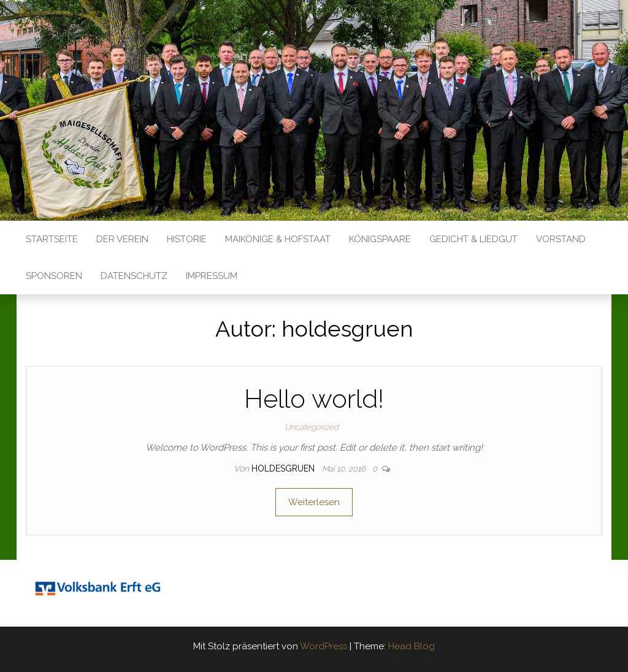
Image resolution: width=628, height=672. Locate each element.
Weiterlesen (314, 502)
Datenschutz (134, 276)
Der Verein (122, 239)
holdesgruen (284, 468)
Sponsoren (54, 276)
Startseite (52, 239)
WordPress (324, 646)
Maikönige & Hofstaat (278, 239)
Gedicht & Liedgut (473, 239)
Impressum (212, 276)
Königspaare (380, 239)
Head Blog (412, 646)
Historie (187, 239)
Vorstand (561, 239)
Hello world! (314, 399)
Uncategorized (312, 427)
